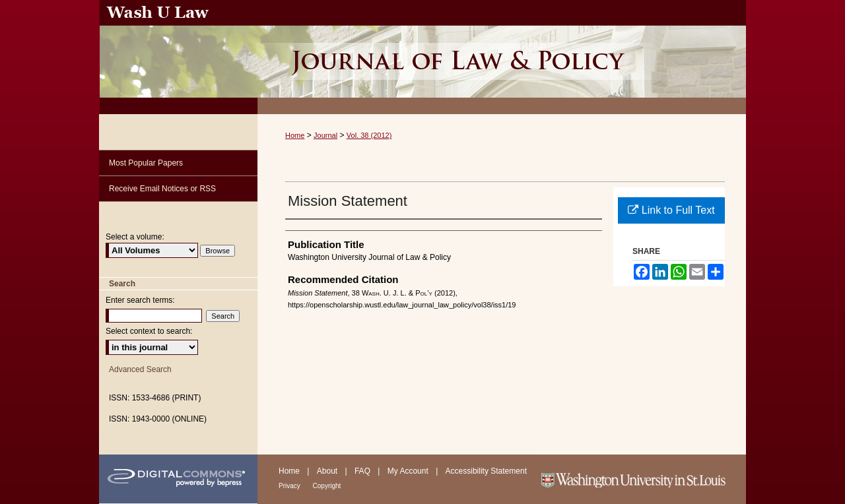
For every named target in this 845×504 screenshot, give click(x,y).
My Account (409, 471)
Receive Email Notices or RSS (162, 189)
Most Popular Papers (146, 163)
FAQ (363, 471)
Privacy (290, 486)
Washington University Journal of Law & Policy (502, 57)
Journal (325, 135)
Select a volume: (135, 237)
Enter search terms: (140, 300)
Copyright (327, 486)
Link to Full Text (671, 210)
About (328, 471)
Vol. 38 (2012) (369, 135)
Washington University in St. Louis (642, 479)
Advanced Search (140, 369)
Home (295, 135)
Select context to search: (149, 331)
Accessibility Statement (486, 471)
